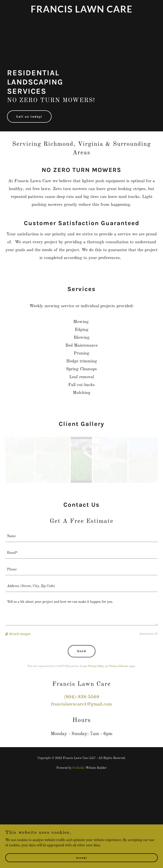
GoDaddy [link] (79, 768)
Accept (82, 857)
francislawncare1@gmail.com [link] (81, 704)
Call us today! (29, 117)
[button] (7, 634)
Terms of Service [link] (119, 666)
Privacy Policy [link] (96, 666)
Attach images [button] (20, 634)
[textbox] (81, 536)
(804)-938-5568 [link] (82, 697)
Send (82, 651)
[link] (81, 12)
